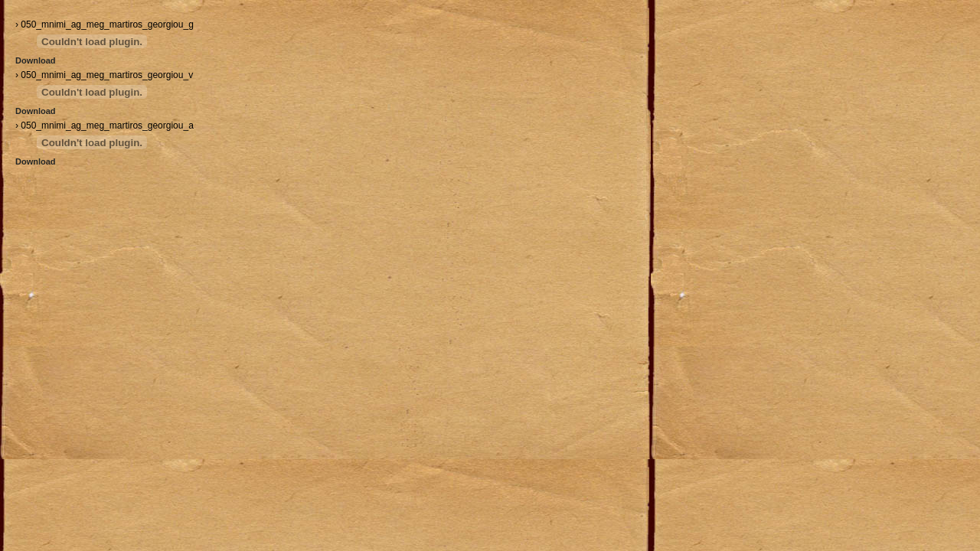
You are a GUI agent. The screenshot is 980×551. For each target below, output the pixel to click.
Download (36, 60)
